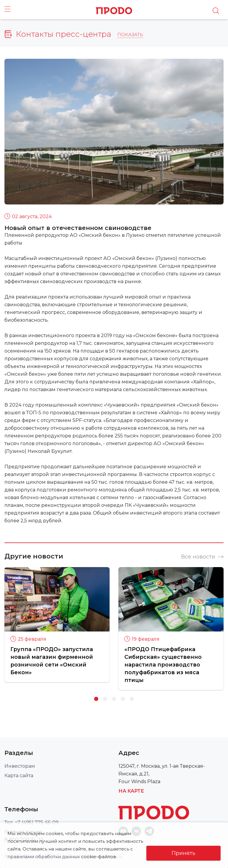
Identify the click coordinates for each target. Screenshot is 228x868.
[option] (57, 625)
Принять (183, 853)
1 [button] (96, 699)
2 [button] (105, 699)
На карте (131, 791)
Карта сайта (19, 776)
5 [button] (132, 699)
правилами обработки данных (82, 849)
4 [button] (123, 699)
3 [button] (114, 699)
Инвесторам (20, 766)
